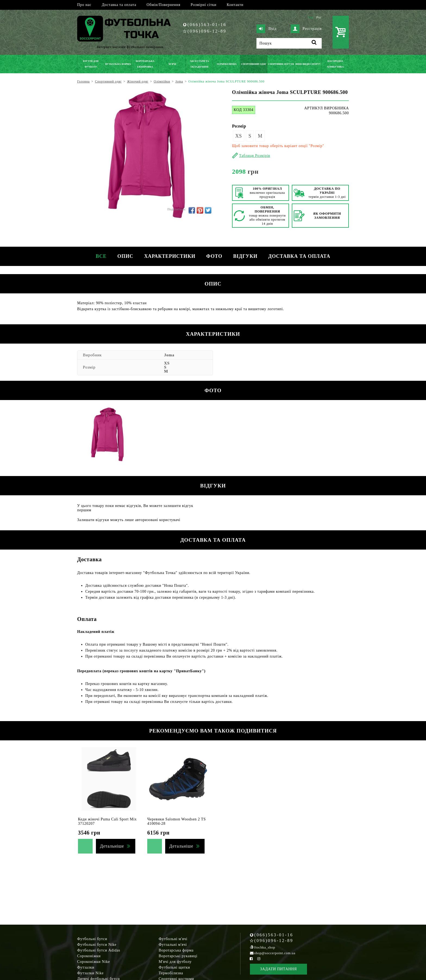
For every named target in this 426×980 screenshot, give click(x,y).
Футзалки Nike (90, 973)
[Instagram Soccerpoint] (259, 959)
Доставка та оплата (119, 5)
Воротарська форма (176, 950)
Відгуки (245, 256)
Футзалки (86, 967)
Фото (214, 256)
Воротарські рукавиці (178, 956)
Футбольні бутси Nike (97, 945)
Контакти (235, 5)
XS (239, 136)
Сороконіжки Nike (94, 962)
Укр (310, 17)
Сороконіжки (89, 956)
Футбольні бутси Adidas (99, 950)
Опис (125, 256)
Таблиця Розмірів (255, 156)
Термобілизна (171, 973)
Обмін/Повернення (163, 5)
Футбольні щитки (174, 967)
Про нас (84, 5)
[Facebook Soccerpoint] (251, 959)
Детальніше (112, 846)
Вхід (267, 29)
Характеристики (170, 256)
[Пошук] (289, 43)
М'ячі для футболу (175, 962)
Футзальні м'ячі (173, 945)
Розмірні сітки (204, 5)
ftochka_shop (265, 947)
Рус (319, 17)
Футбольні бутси (92, 939)
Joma (169, 355)
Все (101, 256)
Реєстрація (306, 29)
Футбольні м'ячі (173, 939)
